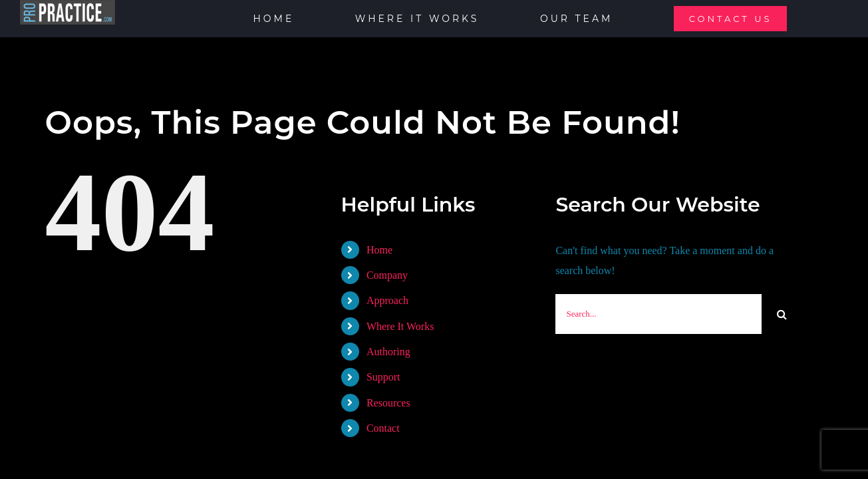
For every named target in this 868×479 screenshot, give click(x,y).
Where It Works (400, 326)
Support (383, 377)
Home (379, 250)
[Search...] (658, 314)
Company (387, 275)
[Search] (782, 314)
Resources (388, 403)
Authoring (388, 352)
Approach (387, 300)
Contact (383, 428)
